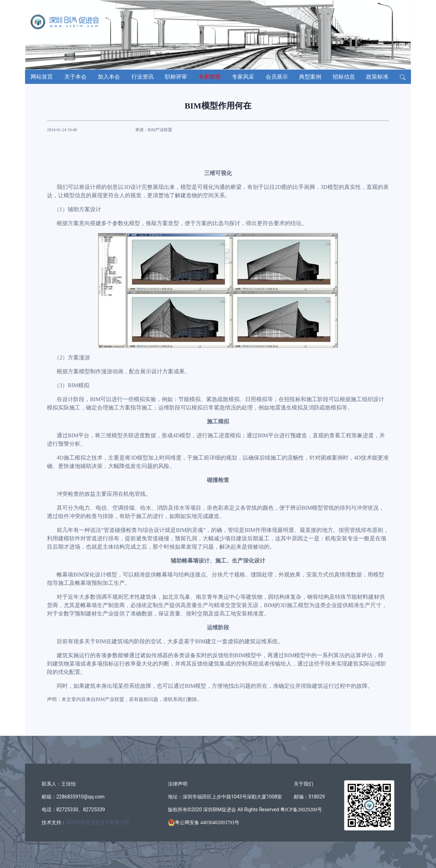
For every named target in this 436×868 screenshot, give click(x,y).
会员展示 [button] (277, 77)
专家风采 (243, 77)
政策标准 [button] (377, 77)
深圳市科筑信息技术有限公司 (98, 823)
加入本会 (109, 77)
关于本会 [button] (75, 77)
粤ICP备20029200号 (301, 810)
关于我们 (304, 784)
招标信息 (344, 77)
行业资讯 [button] (143, 77)
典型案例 (310, 77)
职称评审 (176, 77)
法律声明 (178, 784)
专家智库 (210, 77)
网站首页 (42, 77)
